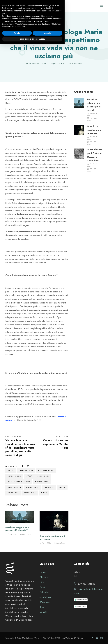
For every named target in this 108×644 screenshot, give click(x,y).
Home (43, 572)
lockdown (43, 476)
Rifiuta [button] (17, 633)
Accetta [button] (48, 633)
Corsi (42, 587)
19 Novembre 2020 (36, 63)
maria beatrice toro (19, 482)
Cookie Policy (81, 606)
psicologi (13, 493)
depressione (14, 476)
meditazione (42, 482)
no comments (76, 63)
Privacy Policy (82, 600)
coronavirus (26, 470)
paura (62, 487)
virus (44, 493)
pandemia (49, 487)
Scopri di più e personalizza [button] (32, 639)
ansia (11, 470)
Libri (42, 582)
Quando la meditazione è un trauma (52, 538)
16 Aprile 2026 (45, 543)
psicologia (30, 493)
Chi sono (44, 577)
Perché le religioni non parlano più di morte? (17, 529)
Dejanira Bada (57, 63)
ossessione (32, 487)
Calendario (45, 592)
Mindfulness (14, 487)
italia (29, 476)
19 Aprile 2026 (11, 534)
